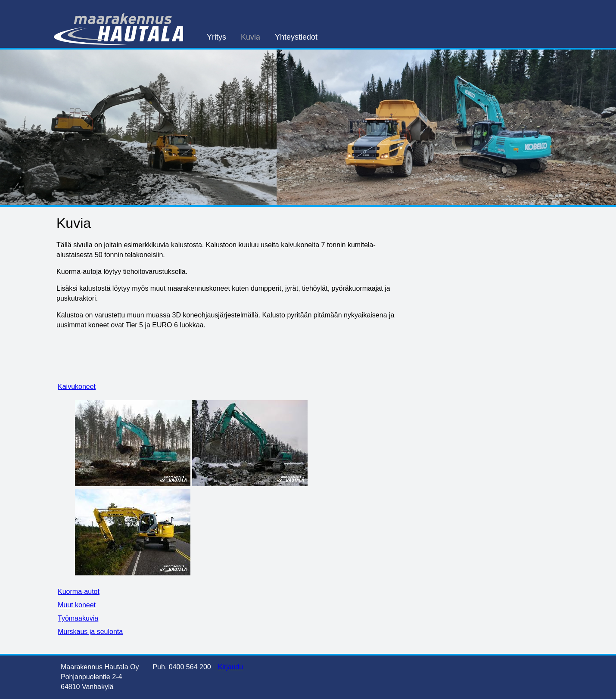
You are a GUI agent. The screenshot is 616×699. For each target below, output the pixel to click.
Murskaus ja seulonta (90, 632)
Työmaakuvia (78, 618)
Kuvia (250, 37)
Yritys (216, 37)
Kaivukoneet (77, 387)
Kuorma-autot (79, 592)
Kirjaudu (231, 667)
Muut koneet (77, 605)
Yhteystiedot (296, 37)
